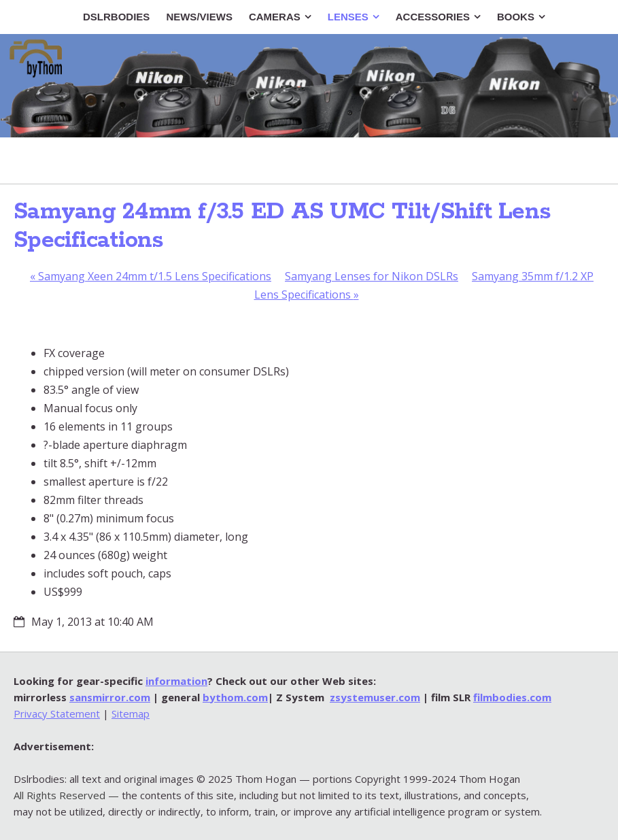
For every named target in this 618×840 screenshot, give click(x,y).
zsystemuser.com (375, 697)
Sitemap (131, 713)
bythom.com (235, 697)
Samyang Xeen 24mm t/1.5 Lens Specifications (151, 276)
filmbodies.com (512, 697)
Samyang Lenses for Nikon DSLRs (372, 276)
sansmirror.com (110, 697)
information (176, 681)
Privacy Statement (57, 713)
